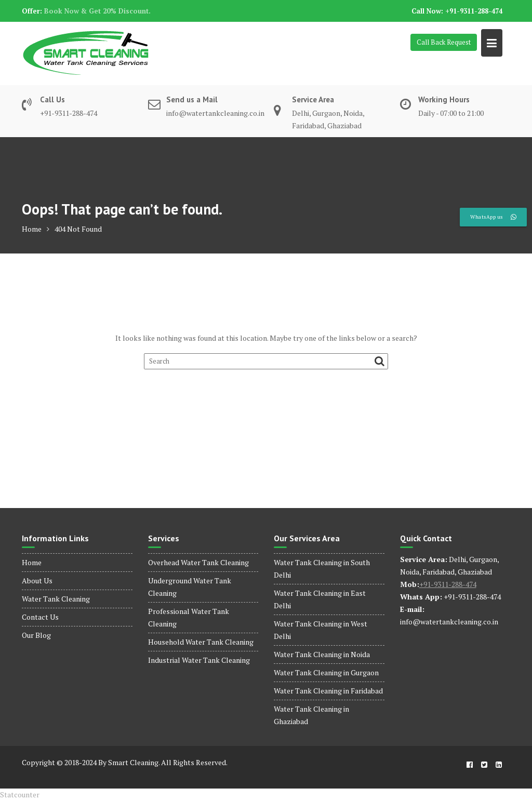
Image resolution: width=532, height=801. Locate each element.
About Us (37, 580)
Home (32, 562)
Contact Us (40, 617)
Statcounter (20, 795)
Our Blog (36, 635)
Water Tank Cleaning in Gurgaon (326, 672)
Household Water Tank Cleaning (201, 642)
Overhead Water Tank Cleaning (198, 562)
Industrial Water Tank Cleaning (199, 660)
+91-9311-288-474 (448, 584)
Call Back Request (444, 42)
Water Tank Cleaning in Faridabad (328, 691)
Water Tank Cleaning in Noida (322, 654)
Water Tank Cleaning (56, 599)
